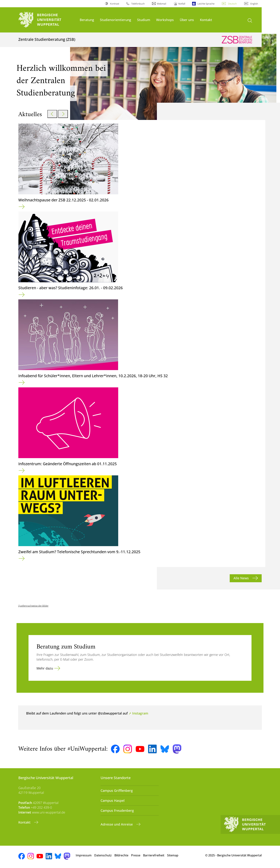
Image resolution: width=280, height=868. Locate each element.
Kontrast (115, 4)
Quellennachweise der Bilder (33, 606)
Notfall (182, 4)
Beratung (87, 20)
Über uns (187, 20)
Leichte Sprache (206, 4)
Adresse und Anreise (117, 824)
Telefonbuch (138, 4)
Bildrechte (121, 855)
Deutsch (232, 4)
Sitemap (173, 855)
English (254, 4)
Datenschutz (103, 855)
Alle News (242, 578)
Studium (144, 20)
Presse (136, 855)
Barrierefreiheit (154, 855)
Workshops (165, 20)
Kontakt (206, 20)
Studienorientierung (115, 20)
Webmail (162, 4)
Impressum (84, 855)
